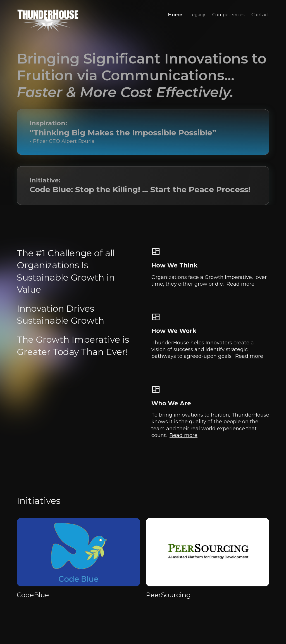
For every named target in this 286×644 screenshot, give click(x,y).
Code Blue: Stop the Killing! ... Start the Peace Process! (140, 189)
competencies (228, 15)
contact (260, 15)
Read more (240, 284)
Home (175, 15)
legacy (197, 15)
